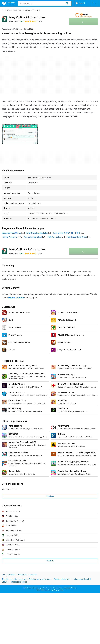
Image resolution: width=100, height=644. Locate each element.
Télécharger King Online (77, 237)
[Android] (8, 10)
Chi (3, 575)
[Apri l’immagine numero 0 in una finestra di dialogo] (20, 134)
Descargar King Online (11, 233)
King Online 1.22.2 (10, 489)
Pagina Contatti (16, 298)
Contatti (11, 575)
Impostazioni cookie (19, 582)
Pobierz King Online (10, 237)
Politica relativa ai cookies (39, 579)
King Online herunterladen (37, 233)
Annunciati (22, 575)
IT (95, 3)
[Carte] (21, 10)
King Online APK (27, 17)
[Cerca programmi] (67, 3)
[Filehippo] (8, 3)
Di (13, 21)
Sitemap (33, 575)
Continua (50, 496)
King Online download (33, 237)
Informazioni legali (81, 579)
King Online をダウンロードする (67, 233)
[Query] (45, 3)
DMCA (5, 582)
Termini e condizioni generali (14, 579)
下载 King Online (54, 237)
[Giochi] (15, 10)
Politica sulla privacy (62, 579)
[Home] (3, 10)
